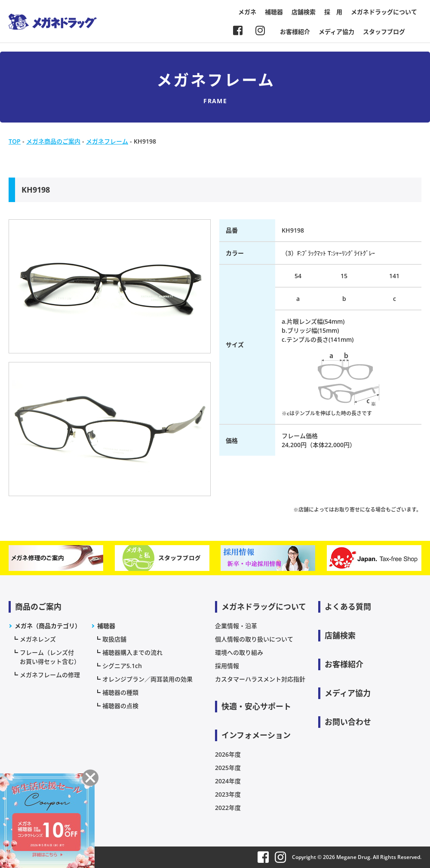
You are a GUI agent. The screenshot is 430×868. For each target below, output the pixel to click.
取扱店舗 (114, 639)
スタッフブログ (384, 32)
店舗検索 (304, 12)
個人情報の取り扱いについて (254, 639)
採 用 (333, 12)
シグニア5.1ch (122, 666)
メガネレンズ (38, 639)
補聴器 (274, 12)
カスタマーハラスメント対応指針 (260, 679)
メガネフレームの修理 (50, 675)
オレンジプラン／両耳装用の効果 (147, 679)
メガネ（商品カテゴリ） (48, 626)
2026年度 (228, 754)
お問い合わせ (348, 722)
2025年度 (228, 768)
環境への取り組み (239, 652)
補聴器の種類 (120, 692)
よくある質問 (348, 607)
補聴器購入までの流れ (132, 652)
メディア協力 (336, 32)
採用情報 (227, 666)
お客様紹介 (295, 32)
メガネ (247, 12)
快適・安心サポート (256, 706)
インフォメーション (256, 735)
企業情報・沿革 (236, 626)
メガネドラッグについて (384, 12)
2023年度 (228, 794)
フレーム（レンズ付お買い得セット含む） (50, 657)
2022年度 (228, 808)
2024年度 (228, 781)
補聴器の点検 (120, 706)
